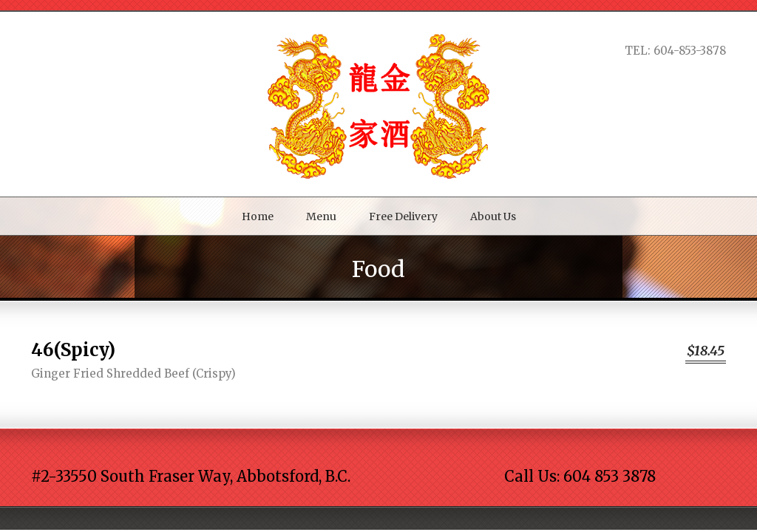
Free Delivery (403, 216)
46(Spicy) (73, 350)
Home (258, 216)
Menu (321, 216)
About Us (493, 216)
